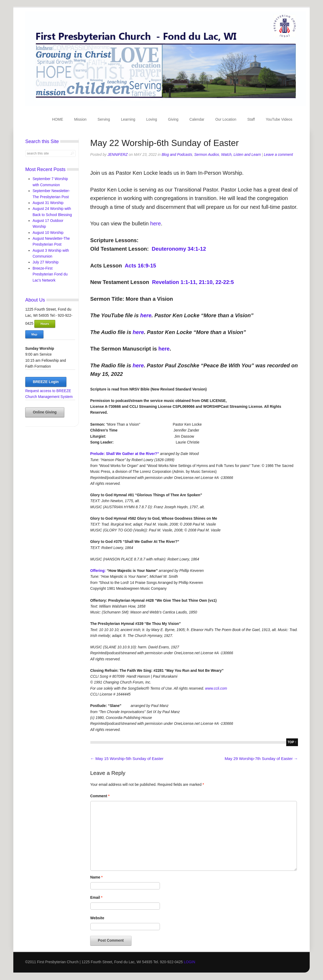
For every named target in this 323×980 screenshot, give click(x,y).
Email (96, 898)
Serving (104, 119)
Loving (152, 119)
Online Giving (45, 412)
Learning (128, 119)
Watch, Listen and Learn (241, 155)
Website (97, 918)
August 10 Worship (48, 233)
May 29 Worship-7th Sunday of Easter (261, 759)
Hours (45, 324)
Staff (251, 119)
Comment (100, 796)
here (156, 223)
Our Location (226, 119)
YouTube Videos (279, 119)
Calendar (197, 119)
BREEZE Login (46, 382)
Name (97, 877)
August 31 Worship (48, 203)
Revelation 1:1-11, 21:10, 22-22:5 (193, 282)
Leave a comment (278, 155)
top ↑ (292, 742)
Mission (80, 119)
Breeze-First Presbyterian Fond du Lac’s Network (50, 274)
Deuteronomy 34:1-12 (179, 249)
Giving (173, 119)
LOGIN (190, 962)
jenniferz (118, 155)
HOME (58, 119)
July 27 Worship (46, 262)
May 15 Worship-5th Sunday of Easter (127, 759)
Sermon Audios (207, 155)
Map (34, 334)
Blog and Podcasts (177, 155)
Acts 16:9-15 (140, 266)
